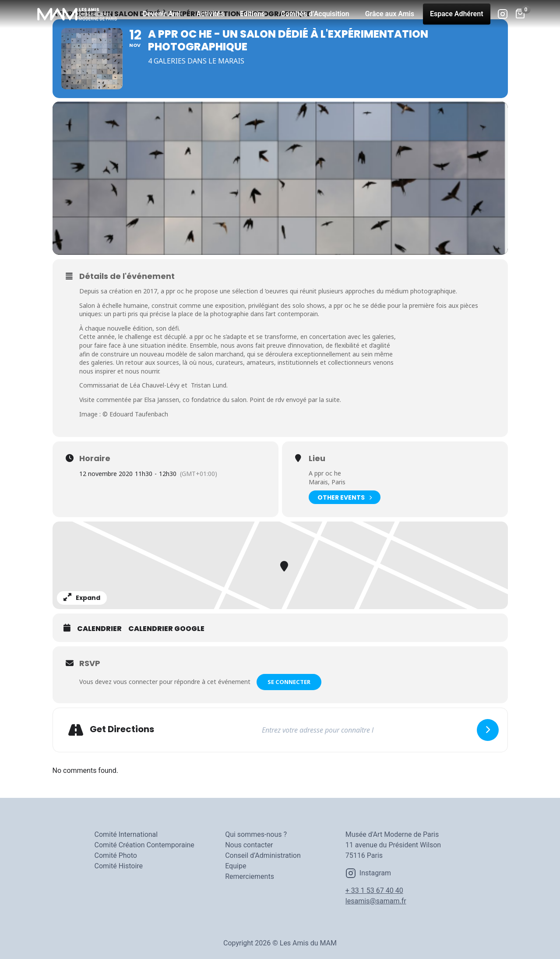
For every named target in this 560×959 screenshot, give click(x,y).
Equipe (236, 866)
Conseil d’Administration (263, 855)
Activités (210, 14)
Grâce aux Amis (390, 14)
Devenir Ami (162, 14)
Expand (82, 598)
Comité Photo (116, 855)
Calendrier (99, 629)
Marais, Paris (327, 482)
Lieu (317, 458)
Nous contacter (249, 845)
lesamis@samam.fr (376, 901)
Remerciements (250, 876)
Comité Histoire (119, 866)
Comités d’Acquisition (315, 14)
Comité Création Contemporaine (144, 845)
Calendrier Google (166, 629)
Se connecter (289, 682)
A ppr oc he (325, 473)
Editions (252, 14)
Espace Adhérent (457, 14)
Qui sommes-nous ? (256, 834)
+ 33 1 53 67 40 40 (374, 890)
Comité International (126, 834)
